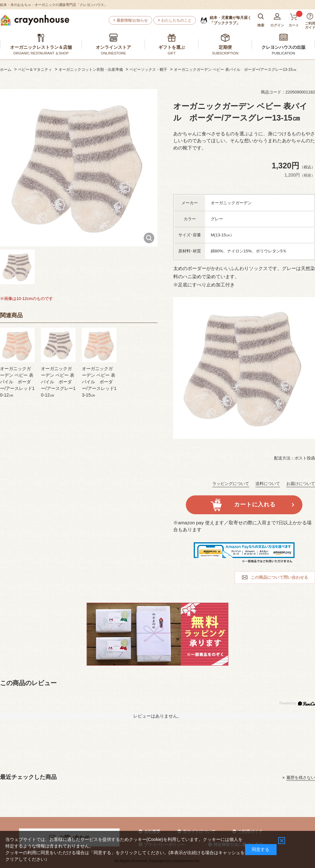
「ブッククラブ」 (231, 20)
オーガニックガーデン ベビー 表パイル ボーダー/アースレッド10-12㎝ (17, 382)
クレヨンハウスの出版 (283, 47)
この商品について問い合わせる (279, 577)
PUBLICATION (283, 53)
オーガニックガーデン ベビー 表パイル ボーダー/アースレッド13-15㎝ (99, 382)
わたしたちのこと (176, 20)
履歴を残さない (301, 778)
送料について (268, 484)
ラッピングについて (231, 484)
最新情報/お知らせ (132, 20)
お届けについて (301, 484)
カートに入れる (255, 504)
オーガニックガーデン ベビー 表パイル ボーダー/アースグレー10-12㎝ (58, 382)
